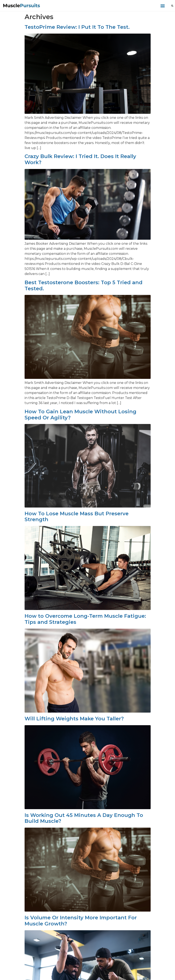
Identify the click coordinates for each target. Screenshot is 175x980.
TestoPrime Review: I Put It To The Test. (77, 27)
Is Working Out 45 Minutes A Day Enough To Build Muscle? (84, 818)
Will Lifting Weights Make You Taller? (74, 719)
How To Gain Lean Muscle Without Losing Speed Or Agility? (80, 415)
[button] (162, 6)
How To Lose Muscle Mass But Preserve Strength (77, 517)
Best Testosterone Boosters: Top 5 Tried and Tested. (84, 285)
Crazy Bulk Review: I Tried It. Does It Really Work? (80, 159)
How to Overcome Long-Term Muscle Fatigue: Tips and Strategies (85, 619)
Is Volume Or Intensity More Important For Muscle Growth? (81, 921)
